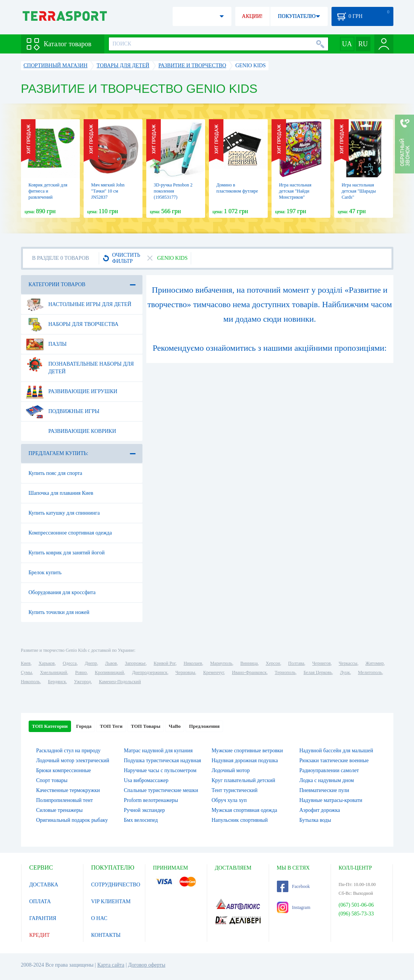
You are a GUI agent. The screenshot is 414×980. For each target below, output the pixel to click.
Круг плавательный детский (243, 780)
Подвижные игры (63, 411)
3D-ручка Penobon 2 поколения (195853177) (173, 191)
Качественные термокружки (68, 790)
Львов (111, 663)
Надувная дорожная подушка (245, 761)
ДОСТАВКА (44, 885)
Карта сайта (111, 965)
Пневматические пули (324, 790)
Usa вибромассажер (146, 780)
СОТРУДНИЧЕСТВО (116, 885)
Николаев (193, 663)
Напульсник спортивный (240, 820)
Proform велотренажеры (151, 800)
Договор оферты (147, 965)
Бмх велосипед (141, 820)
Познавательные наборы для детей (80, 365)
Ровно (81, 672)
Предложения (204, 726)
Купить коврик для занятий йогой (67, 553)
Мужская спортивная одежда (244, 810)
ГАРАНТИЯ (43, 918)
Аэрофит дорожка (320, 810)
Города (84, 726)
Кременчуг (213, 672)
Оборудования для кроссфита (62, 592)
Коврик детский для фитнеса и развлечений (48, 191)
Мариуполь (221, 663)
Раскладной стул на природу (69, 751)
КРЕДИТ (40, 935)
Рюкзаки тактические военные (334, 761)
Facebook (294, 886)
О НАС (99, 918)
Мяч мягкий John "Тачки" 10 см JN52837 (108, 191)
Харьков (47, 663)
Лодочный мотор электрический (73, 761)
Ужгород (82, 682)
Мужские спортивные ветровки (247, 751)
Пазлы (46, 344)
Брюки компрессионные (64, 770)
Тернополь (285, 672)
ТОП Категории (50, 726)
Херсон (273, 663)
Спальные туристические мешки (161, 790)
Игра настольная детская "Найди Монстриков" (295, 191)
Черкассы (348, 663)
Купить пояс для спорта (56, 473)
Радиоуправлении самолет (329, 770)
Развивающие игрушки (72, 392)
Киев (26, 663)
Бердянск (57, 682)
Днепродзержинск (150, 672)
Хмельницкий (54, 672)
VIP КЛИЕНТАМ (111, 901)
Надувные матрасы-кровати (331, 800)
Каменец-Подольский (120, 682)
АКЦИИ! (252, 16)
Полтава (296, 663)
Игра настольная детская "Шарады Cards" (359, 191)
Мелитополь (370, 672)
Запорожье (135, 663)
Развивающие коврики (71, 431)
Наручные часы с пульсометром (160, 770)
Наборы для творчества (72, 324)
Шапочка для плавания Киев (61, 493)
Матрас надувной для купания (158, 751)
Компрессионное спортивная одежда (70, 533)
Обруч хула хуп (229, 800)
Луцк (345, 672)
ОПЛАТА (40, 901)
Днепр (91, 663)
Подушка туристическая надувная (162, 761)
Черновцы (185, 672)
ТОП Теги (111, 726)
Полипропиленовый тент (65, 800)
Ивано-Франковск (249, 672)
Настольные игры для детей (79, 305)
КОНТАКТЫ (106, 935)
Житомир (375, 663)
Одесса (70, 663)
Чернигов (322, 663)
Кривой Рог (164, 663)
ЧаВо (175, 726)
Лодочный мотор (231, 770)
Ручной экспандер (144, 810)
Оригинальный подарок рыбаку (72, 820)
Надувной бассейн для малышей (336, 751)
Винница (249, 663)
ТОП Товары (146, 726)
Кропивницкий (109, 672)
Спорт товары (52, 780)
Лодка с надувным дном (327, 780)
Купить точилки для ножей (59, 612)
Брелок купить (45, 573)
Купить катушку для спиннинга (64, 513)
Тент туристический (234, 790)
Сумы (27, 672)
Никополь (31, 682)
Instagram (294, 907)
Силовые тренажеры (60, 810)
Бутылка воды (315, 820)
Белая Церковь (318, 672)
